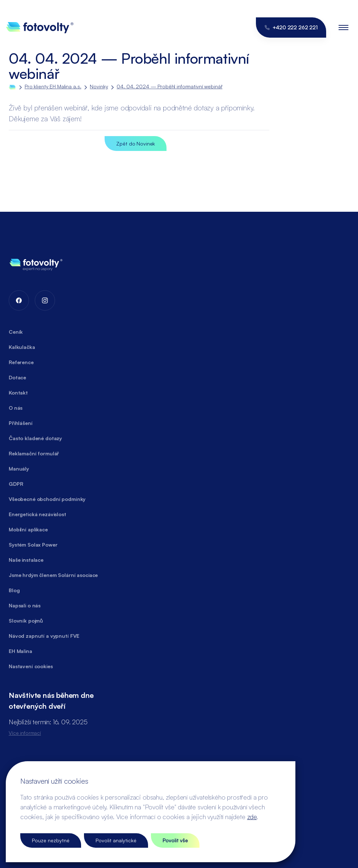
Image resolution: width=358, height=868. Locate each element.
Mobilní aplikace (28, 529)
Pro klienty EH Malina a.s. (53, 86)
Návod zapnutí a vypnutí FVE (44, 636)
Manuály (19, 469)
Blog (14, 590)
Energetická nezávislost (37, 514)
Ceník (16, 332)
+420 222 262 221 (291, 27)
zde (252, 817)
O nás (16, 408)
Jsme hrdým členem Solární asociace (53, 575)
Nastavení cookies (31, 666)
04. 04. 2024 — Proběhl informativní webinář (169, 86)
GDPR (16, 484)
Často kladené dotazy (35, 438)
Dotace (17, 377)
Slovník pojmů (26, 621)
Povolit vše (175, 840)
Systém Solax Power (33, 545)
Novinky (99, 86)
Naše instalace (26, 560)
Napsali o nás (25, 605)
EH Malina (20, 651)
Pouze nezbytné (51, 840)
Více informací (25, 733)
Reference (21, 362)
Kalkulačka (22, 347)
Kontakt (18, 393)
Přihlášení (21, 423)
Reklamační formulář (34, 453)
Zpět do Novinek (136, 144)
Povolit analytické (116, 840)
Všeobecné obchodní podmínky (47, 499)
